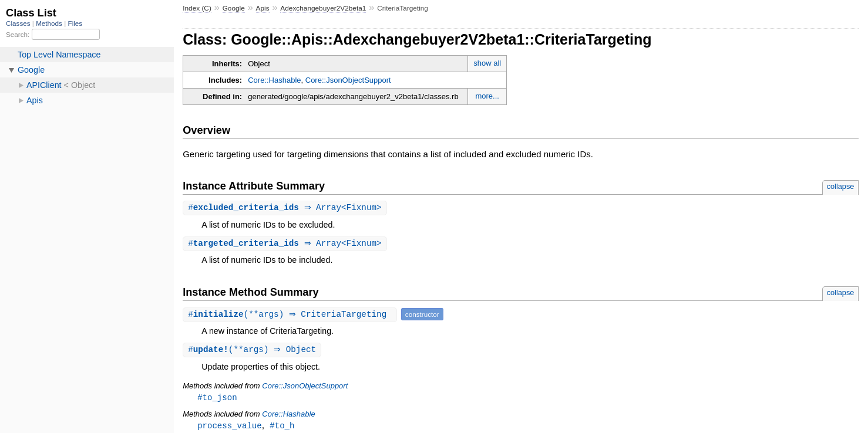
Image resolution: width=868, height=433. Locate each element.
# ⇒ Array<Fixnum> (286, 208)
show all (487, 63)
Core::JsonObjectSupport (348, 80)
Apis (263, 8)
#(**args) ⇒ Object (253, 351)
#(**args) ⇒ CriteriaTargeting (291, 315)
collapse (841, 186)
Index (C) (197, 8)
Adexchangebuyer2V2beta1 (323, 8)
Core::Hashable (274, 80)
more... (487, 96)
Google (234, 8)
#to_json (217, 399)
